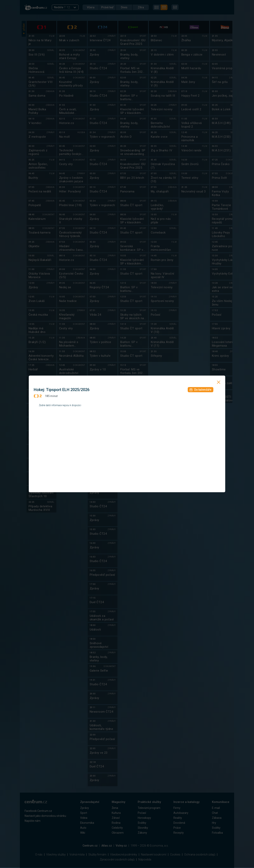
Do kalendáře (201, 390)
